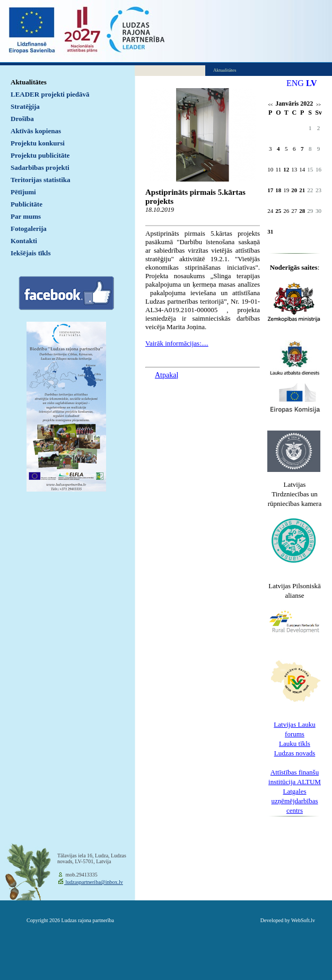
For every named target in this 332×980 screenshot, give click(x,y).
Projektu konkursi (38, 143)
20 (294, 190)
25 (278, 211)
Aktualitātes (29, 82)
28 (302, 211)
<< (270, 105)
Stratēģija (25, 106)
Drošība (22, 119)
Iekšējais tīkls (30, 253)
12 (286, 169)
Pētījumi (23, 192)
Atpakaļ (167, 375)
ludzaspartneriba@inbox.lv (94, 882)
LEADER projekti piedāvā (50, 94)
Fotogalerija (29, 229)
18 (278, 190)
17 (270, 190)
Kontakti (24, 241)
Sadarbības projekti (40, 167)
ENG (295, 83)
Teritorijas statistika (41, 180)
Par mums (26, 216)
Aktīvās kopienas (36, 131)
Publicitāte (27, 204)
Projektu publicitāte (40, 155)
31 (270, 231)
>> (318, 105)
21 (302, 190)
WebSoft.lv (303, 920)
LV (312, 83)
